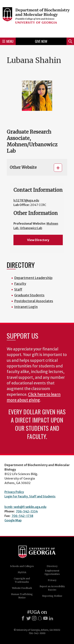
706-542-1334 (27, 511)
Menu (8, 41)
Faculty (20, 284)
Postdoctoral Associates (34, 301)
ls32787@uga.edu (26, 200)
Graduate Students (29, 295)
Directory (52, 566)
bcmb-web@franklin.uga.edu (25, 507)
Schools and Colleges (22, 566)
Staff (18, 289)
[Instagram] (34, 618)
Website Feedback (22, 588)
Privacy (52, 580)
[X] (29, 618)
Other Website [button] (23, 167)
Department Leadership (33, 278)
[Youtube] (45, 618)
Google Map (13, 520)
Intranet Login (26, 307)
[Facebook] (23, 618)
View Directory (38, 240)
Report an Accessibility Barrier (52, 588)
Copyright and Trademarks (22, 580)
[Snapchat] (40, 618)
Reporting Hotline (52, 596)
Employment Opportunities (52, 572)
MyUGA (22, 572)
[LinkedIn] (51, 618)
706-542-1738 (22, 516)
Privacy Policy (14, 492)
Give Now (41, 41)
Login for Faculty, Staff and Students (30, 496)
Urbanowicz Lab (31, 228)
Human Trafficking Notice (22, 596)
